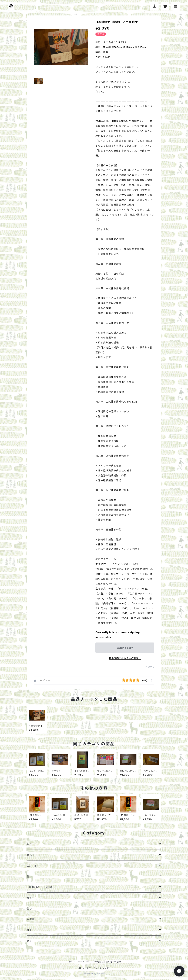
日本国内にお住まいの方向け (125, 658)
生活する (32, 866)
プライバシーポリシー (78, 962)
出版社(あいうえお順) (39, 887)
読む (29, 876)
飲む (29, 844)
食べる (31, 855)
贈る (29, 898)
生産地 (31, 919)
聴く (29, 941)
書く (29, 930)
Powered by (94, 974)
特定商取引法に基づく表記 (108, 962)
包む (29, 909)
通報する (150, 667)
